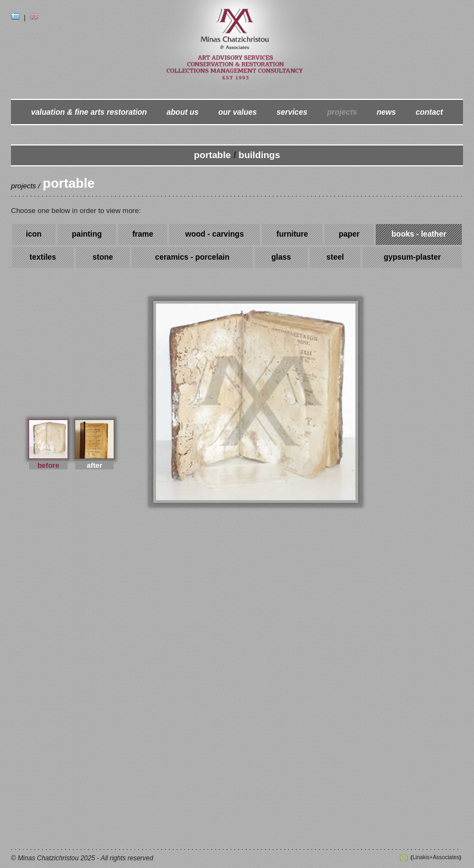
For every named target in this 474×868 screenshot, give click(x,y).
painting (87, 234)
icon (34, 234)
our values (238, 112)
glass (281, 257)
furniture (292, 234)
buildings (259, 155)
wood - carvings (214, 234)
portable (212, 155)
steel (335, 257)
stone (103, 257)
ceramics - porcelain (192, 257)
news (386, 112)
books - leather (419, 234)
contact (430, 112)
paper (349, 234)
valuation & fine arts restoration (89, 112)
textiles (43, 257)
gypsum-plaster (412, 257)
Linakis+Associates (436, 857)
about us (182, 112)
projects (342, 112)
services (292, 112)
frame (143, 234)
